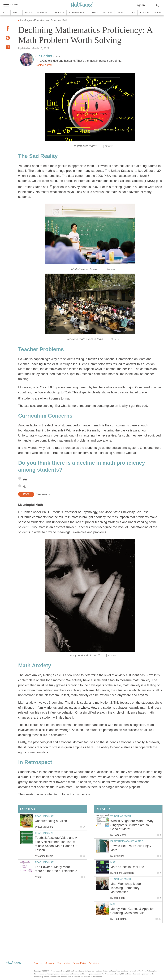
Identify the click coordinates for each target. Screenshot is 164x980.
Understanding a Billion (51, 821)
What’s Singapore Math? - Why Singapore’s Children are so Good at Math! (132, 825)
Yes (25, 479)
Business (42, 13)
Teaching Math (121, 816)
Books (29, 13)
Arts (5, 13)
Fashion (107, 13)
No (25, 487)
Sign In (140, 5)
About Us (38, 963)
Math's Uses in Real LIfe (127, 867)
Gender (144, 13)
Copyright (50, 963)
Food (120, 13)
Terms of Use (64, 963)
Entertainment (77, 13)
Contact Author (44, 65)
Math (114, 862)
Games (131, 13)
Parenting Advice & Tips (127, 841)
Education (58, 13)
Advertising (94, 963)
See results (43, 494)
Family (94, 13)
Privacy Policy (79, 963)
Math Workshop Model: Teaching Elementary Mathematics (126, 888)
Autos (16, 13)
